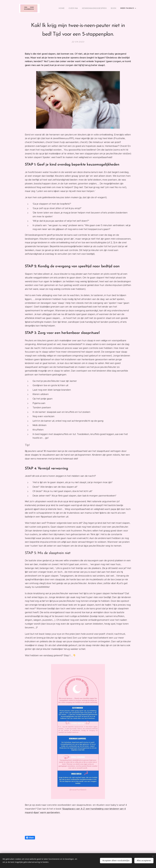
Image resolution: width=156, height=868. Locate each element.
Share (30, 838)
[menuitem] (67, 8)
